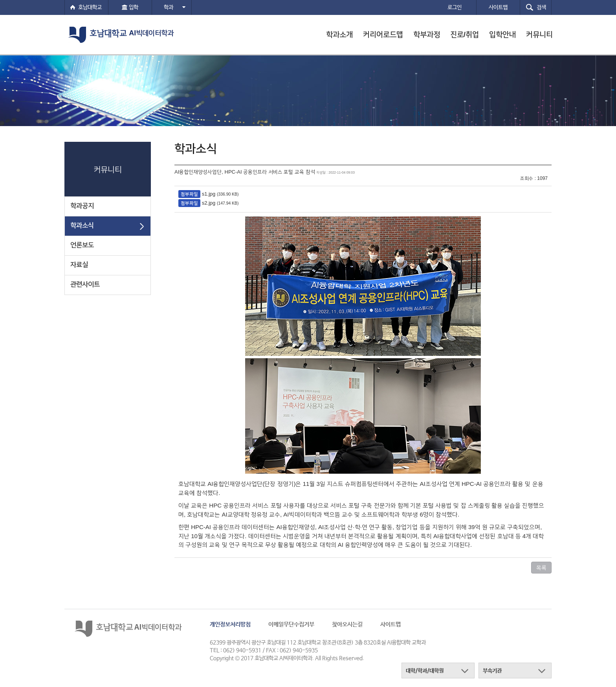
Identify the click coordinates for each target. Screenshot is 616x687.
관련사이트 (85, 284)
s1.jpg (209, 194)
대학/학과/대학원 (425, 671)
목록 (541, 568)
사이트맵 (390, 624)
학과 (175, 7)
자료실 (79, 265)
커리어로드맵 (383, 34)
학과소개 (339, 34)
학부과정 (427, 34)
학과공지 (82, 206)
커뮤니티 (539, 34)
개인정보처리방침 (230, 624)
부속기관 (492, 671)
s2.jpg (209, 203)
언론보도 (82, 245)
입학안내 (502, 34)
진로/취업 (465, 34)
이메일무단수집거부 (291, 624)
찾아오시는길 (347, 624)
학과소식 (82, 225)
